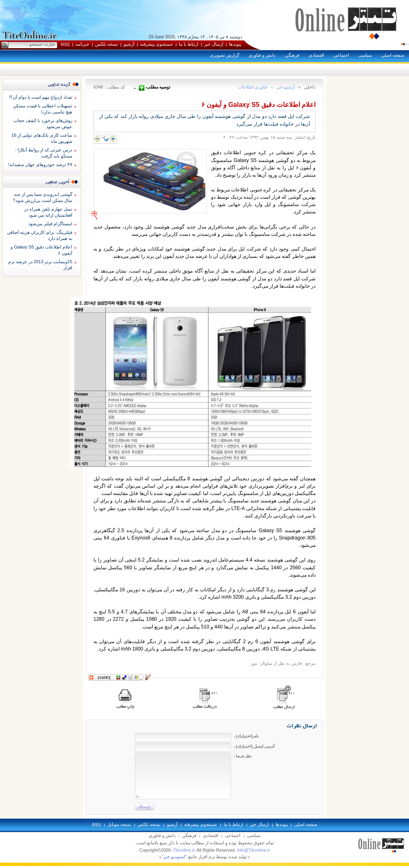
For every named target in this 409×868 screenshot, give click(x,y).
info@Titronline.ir (253, 850)
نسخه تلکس (107, 44)
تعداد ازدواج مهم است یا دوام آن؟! (41, 97)
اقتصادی (316, 55)
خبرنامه (82, 44)
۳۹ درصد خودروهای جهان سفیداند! (40, 164)
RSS (65, 44)
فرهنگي (292, 55)
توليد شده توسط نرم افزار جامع (205, 857)
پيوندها (235, 44)
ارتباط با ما (189, 44)
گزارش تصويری (225, 55)
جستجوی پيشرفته (157, 44)
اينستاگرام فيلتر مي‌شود (50, 224)
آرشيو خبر (286, 87)
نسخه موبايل (119, 824)
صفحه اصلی (393, 55)
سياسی (365, 55)
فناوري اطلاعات (253, 87)
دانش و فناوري (262, 55)
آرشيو (129, 44)
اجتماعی (341, 55)
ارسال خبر (214, 44)
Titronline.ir (184, 850)
